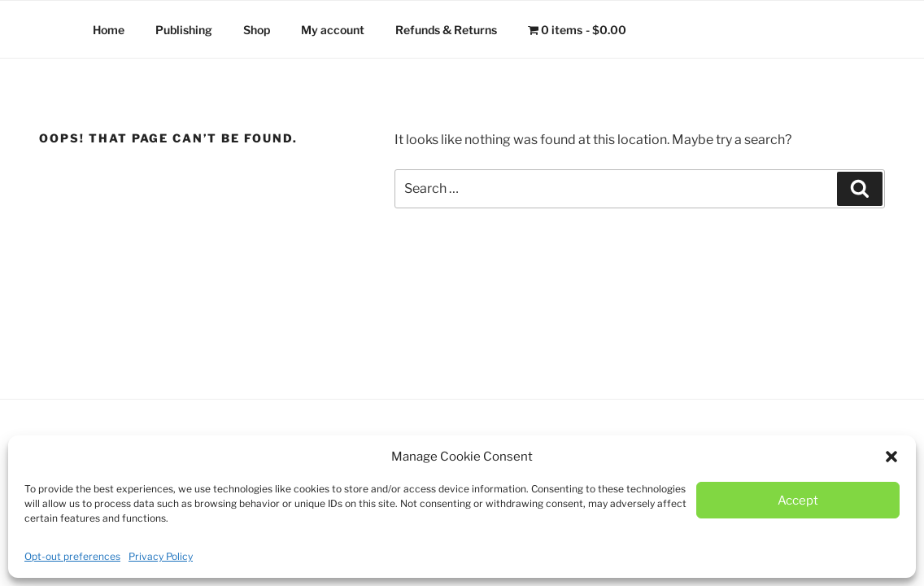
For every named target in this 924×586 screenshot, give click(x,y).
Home (109, 30)
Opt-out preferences (72, 556)
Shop (257, 30)
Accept (798, 501)
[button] (891, 457)
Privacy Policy (161, 556)
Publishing (184, 30)
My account (333, 30)
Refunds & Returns (446, 30)
